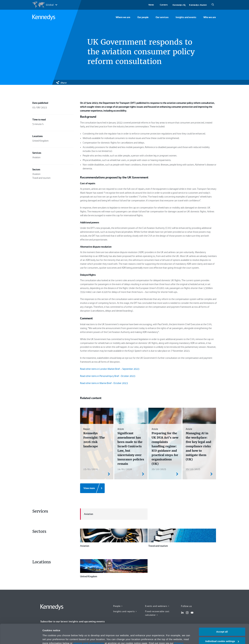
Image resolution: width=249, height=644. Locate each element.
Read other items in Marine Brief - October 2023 (104, 383)
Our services (162, 17)
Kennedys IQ (179, 5)
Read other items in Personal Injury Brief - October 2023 (108, 376)
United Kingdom (114, 569)
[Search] (213, 5)
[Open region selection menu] (45, 5)
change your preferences (89, 625)
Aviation (87, 514)
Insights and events (186, 17)
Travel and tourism (182, 538)
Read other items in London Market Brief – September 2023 (110, 369)
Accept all (222, 613)
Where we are (123, 17)
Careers (164, 5)
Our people (143, 17)
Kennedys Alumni (198, 5)
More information (52, 638)
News (151, 5)
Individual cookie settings (222, 623)
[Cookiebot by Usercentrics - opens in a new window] (21, 638)
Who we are (210, 17)
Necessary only (222, 632)
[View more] (92, 488)
